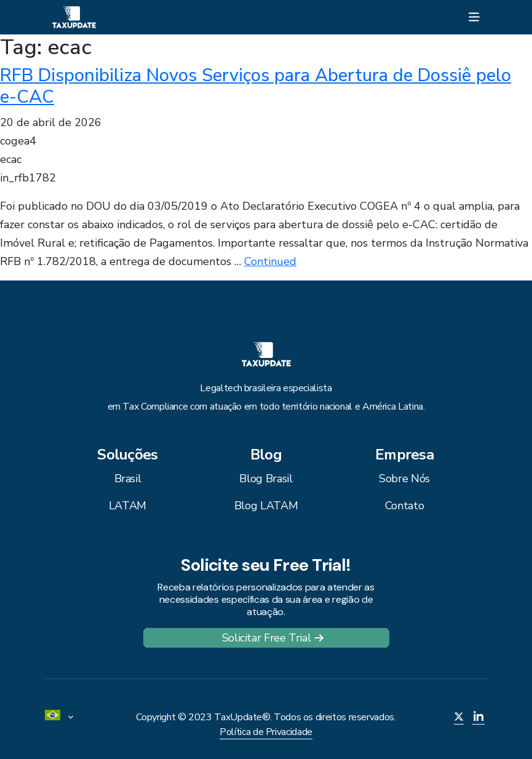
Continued (270, 261)
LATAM (128, 506)
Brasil (128, 479)
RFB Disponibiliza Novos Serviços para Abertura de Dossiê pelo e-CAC (256, 86)
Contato (404, 506)
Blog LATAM (266, 506)
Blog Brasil (266, 479)
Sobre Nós (404, 479)
